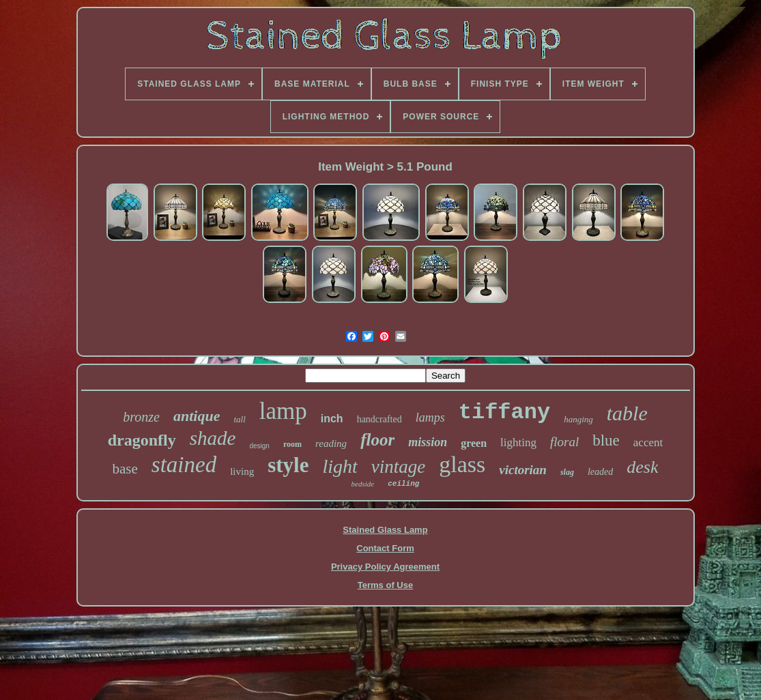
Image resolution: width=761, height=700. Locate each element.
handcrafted (379, 419)
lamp (283, 411)
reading (331, 443)
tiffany (504, 412)
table (627, 413)
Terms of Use (385, 585)
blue (606, 440)
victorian (523, 470)
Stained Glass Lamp (385, 530)
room (292, 444)
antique (197, 416)
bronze (141, 417)
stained (184, 465)
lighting (518, 442)
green (474, 443)
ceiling (403, 484)
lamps (430, 418)
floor (377, 440)
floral (564, 442)
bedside (363, 484)
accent (648, 442)
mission (428, 442)
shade (213, 438)
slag (567, 472)
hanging (578, 419)
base (125, 469)
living (242, 471)
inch (332, 419)
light (340, 466)
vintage (398, 467)
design (259, 446)
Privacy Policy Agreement (385, 567)
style (288, 465)
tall (239, 419)
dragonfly (142, 440)
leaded (600, 472)
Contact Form (385, 548)
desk (642, 467)
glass (462, 464)
